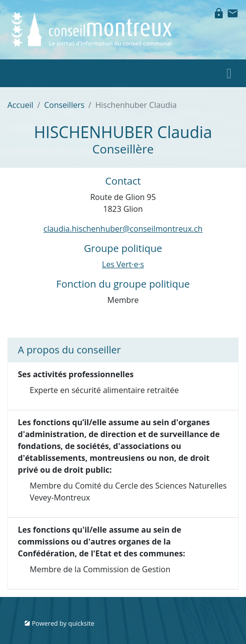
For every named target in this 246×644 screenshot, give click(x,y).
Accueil (20, 105)
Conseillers (64, 105)
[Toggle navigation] (229, 73)
